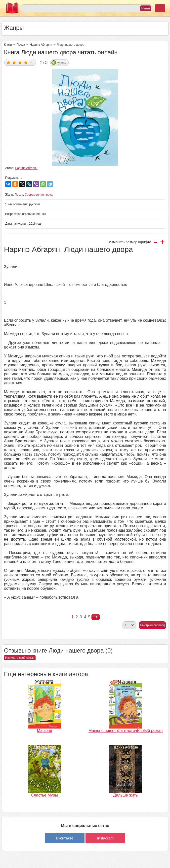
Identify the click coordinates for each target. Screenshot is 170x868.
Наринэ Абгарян (41, 45)
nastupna (96, 617)
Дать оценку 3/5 (20, 62)
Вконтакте (65, 838)
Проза (21, 45)
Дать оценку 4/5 (26, 62)
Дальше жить (126, 795)
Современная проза (39, 195)
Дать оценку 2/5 (14, 62)
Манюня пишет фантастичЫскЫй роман (126, 731)
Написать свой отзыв (20, 658)
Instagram (106, 838)
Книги (8, 45)
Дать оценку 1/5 (9, 62)
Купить (61, 63)
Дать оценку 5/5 (31, 62)
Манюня (45, 731)
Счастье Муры (44, 795)
